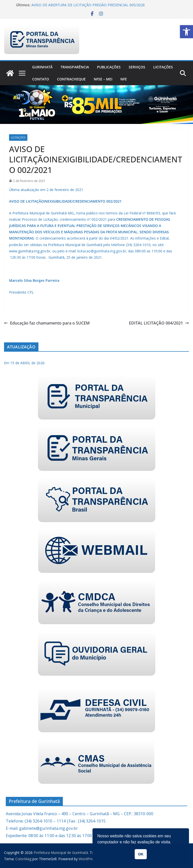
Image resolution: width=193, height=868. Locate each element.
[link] (186, 32)
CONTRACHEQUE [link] (71, 79)
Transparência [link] (75, 67)
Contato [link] (41, 79)
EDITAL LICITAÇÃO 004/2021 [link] (159, 323)
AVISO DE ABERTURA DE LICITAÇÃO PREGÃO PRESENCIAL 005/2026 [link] (88, 5)
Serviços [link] (137, 67)
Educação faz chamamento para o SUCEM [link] (47, 323)
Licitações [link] (163, 67)
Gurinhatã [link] (42, 67)
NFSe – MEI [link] (103, 79)
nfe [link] (124, 79)
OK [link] (141, 854)
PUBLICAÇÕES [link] (109, 67)
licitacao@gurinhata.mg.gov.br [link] (102, 251)
